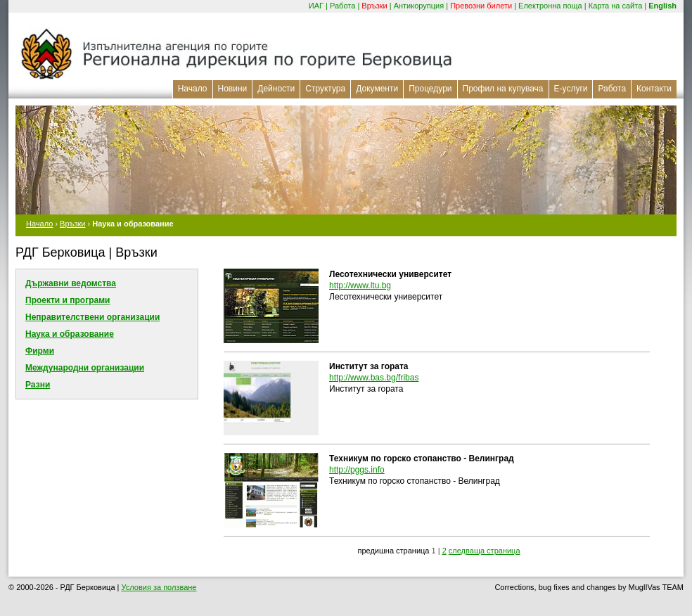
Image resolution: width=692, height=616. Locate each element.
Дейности (276, 89)
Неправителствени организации (92, 317)
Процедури (430, 89)
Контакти (654, 89)
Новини (233, 89)
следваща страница (485, 551)
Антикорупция (419, 6)
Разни (38, 385)
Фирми (40, 351)
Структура (325, 89)
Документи (377, 89)
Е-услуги (571, 89)
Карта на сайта (616, 6)
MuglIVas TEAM (656, 587)
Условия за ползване (159, 587)
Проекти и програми (68, 300)
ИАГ (316, 6)
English (662, 6)
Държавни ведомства (71, 283)
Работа (342, 6)
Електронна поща (550, 6)
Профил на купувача (503, 89)
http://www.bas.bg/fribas (374, 378)
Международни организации (85, 368)
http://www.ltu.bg (360, 285)
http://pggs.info (357, 470)
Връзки (374, 6)
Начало (193, 89)
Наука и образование (70, 334)
